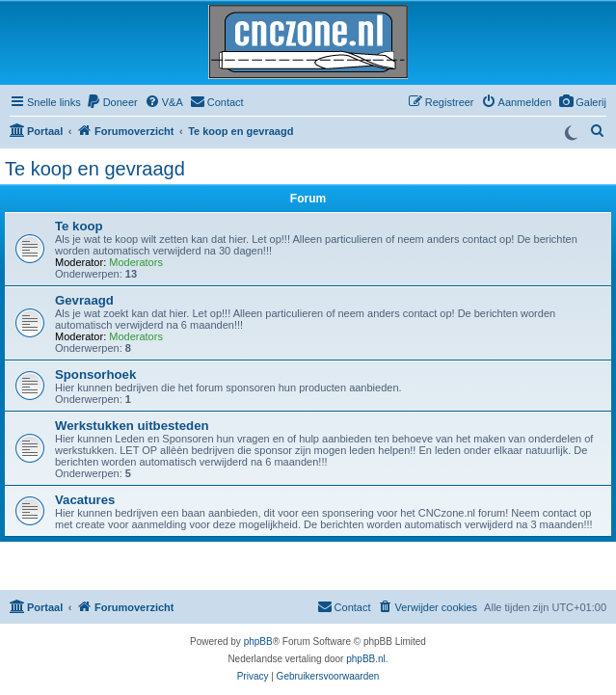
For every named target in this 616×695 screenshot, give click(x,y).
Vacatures (85, 500)
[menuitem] (582, 102)
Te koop (79, 226)
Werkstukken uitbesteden (132, 426)
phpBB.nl (366, 659)
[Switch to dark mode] (571, 131)
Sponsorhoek (95, 374)
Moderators (136, 262)
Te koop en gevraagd (95, 169)
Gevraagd (84, 300)
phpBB (258, 642)
